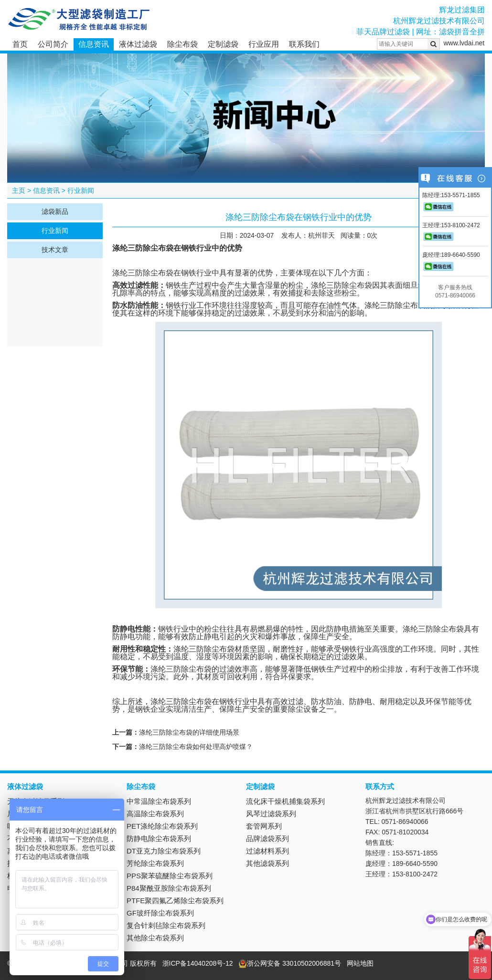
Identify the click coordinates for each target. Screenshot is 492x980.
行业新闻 (81, 190)
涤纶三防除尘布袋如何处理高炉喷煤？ (196, 747)
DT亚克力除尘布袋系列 (164, 851)
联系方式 (380, 786)
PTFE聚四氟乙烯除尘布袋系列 (175, 901)
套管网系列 (264, 826)
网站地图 (360, 963)
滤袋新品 (55, 211)
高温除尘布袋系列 (155, 814)
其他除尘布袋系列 (155, 938)
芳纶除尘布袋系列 (155, 863)
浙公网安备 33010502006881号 (290, 963)
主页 (19, 190)
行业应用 (264, 44)
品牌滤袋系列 (267, 838)
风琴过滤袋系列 (271, 814)
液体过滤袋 (138, 44)
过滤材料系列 (267, 851)
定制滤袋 (223, 44)
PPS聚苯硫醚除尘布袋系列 (170, 876)
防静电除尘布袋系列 (159, 838)
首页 (20, 44)
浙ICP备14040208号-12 (198, 963)
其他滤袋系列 (267, 863)
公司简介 (53, 44)
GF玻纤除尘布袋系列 (160, 913)
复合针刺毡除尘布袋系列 (166, 925)
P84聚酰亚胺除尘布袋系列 (169, 888)
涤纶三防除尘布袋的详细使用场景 (189, 732)
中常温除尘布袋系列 (159, 801)
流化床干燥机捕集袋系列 (285, 801)
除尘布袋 (182, 44)
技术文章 (55, 250)
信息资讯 (94, 44)
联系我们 (304, 44)
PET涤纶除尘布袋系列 (162, 826)
